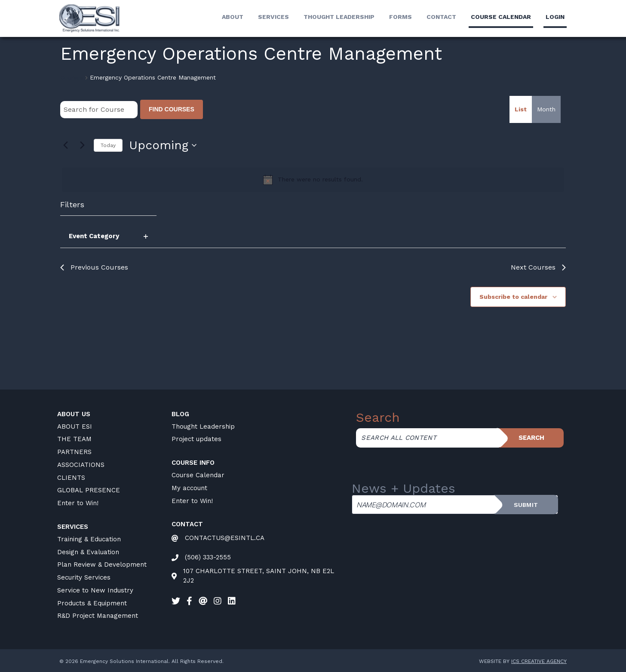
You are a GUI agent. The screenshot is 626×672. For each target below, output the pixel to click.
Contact (441, 17)
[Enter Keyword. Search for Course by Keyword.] (99, 110)
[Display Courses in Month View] (546, 109)
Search (531, 438)
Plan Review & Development (102, 565)
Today (108, 145)
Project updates (196, 439)
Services (273, 17)
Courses (72, 77)
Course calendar (501, 17)
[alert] (313, 180)
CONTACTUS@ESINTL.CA (225, 538)
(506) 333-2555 (208, 557)
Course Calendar (198, 475)
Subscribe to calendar (513, 297)
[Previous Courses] (65, 145)
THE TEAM (74, 439)
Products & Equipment (92, 603)
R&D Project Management (98, 616)
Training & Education (89, 539)
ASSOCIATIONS (81, 465)
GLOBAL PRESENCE (89, 490)
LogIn (555, 17)
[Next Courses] (82, 145)
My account (189, 488)
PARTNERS (74, 452)
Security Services (84, 577)
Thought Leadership (339, 17)
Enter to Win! (78, 503)
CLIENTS (71, 478)
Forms (400, 17)
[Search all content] (427, 438)
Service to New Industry (95, 590)
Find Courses (172, 109)
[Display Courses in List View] (521, 109)
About (233, 17)
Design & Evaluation (88, 552)
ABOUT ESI (75, 427)
